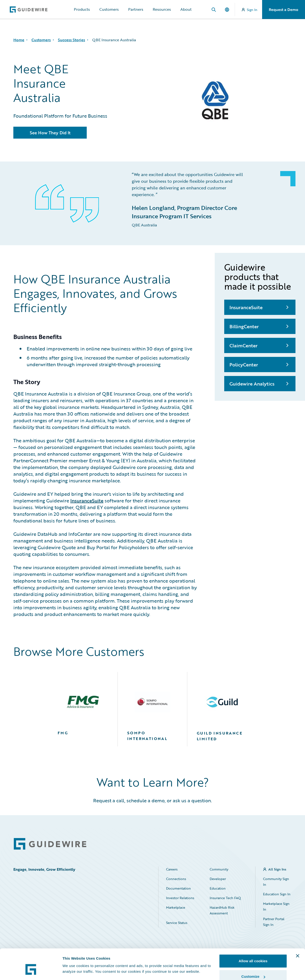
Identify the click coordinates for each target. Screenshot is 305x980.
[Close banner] (298, 931)
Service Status (177, 923)
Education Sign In (277, 894)
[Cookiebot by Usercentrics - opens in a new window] (31, 971)
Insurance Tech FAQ (225, 898)
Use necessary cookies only (253, 967)
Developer (218, 879)
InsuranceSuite (87, 500)
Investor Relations (180, 898)
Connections (176, 879)
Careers (172, 869)
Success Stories (71, 40)
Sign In (249, 10)
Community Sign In (276, 882)
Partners (136, 9)
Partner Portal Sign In (274, 922)
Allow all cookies (253, 936)
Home (19, 40)
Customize (253, 952)
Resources (162, 9)
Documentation (178, 888)
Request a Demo (284, 10)
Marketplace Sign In (276, 906)
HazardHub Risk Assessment (222, 910)
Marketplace (176, 907)
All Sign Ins (277, 869)
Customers (109, 9)
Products (82, 9)
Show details (74, 960)
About (186, 9)
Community (219, 869)
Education (218, 888)
